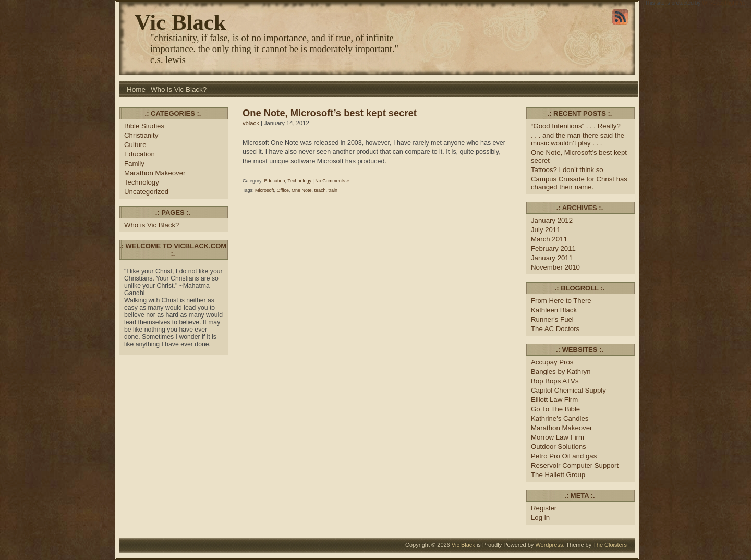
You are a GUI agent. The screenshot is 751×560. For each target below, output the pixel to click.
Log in (540, 518)
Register (544, 508)
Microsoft (265, 190)
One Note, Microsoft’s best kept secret (330, 113)
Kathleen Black (554, 310)
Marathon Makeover (155, 173)
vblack (251, 123)
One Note (302, 190)
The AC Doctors (555, 329)
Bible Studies (144, 126)
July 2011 (546, 230)
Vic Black (180, 22)
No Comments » (332, 181)
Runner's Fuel (552, 319)
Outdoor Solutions (559, 447)
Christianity (141, 135)
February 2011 (553, 248)
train (333, 190)
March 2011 (549, 239)
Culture (135, 145)
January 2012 (552, 220)
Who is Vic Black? (179, 89)
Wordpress (549, 545)
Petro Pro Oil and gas (564, 456)
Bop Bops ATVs (555, 381)
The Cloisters (610, 545)
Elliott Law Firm (554, 400)
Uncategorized (146, 192)
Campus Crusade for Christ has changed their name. (579, 183)
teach (320, 190)
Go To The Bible (555, 409)
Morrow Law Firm (558, 437)
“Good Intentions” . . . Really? (576, 126)
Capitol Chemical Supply (568, 390)
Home (136, 89)
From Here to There (561, 301)
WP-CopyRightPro (724, 3)
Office (283, 190)
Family (134, 163)
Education (140, 154)
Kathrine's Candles (560, 418)
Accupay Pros (552, 362)
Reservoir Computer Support (575, 465)
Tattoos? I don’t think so (567, 170)
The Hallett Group (558, 475)
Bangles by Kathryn (561, 372)
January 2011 (552, 258)
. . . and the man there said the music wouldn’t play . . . (578, 139)
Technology (142, 182)
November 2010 (555, 267)
